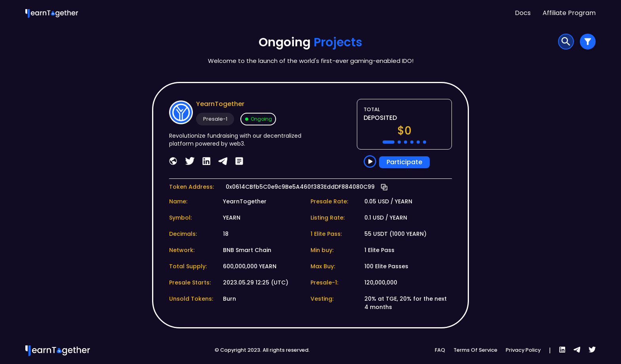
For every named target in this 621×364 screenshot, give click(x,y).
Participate (404, 162)
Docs (523, 13)
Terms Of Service (475, 350)
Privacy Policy (523, 350)
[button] (389, 142)
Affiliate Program (569, 13)
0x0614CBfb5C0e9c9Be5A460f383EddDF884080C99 (300, 187)
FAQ (440, 350)
